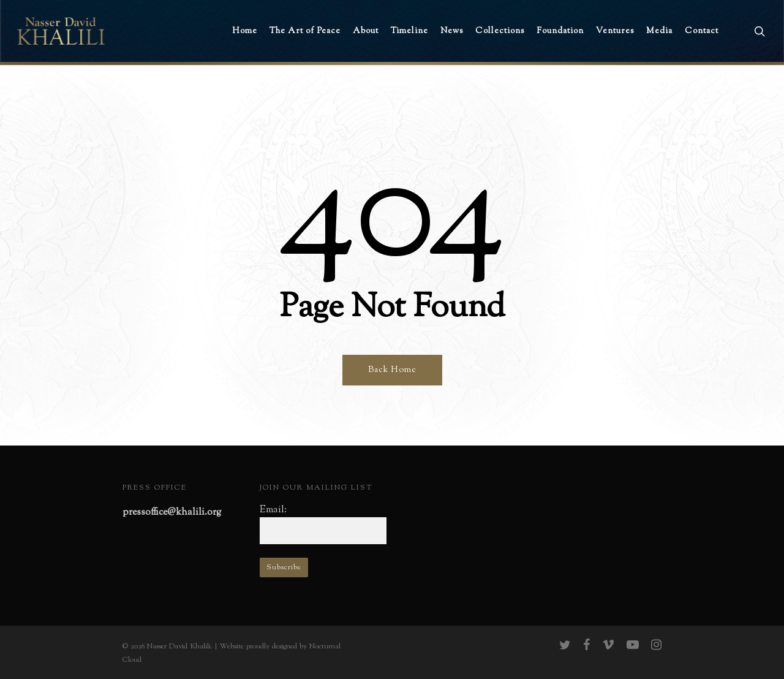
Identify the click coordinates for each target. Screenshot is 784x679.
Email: (273, 510)
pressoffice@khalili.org (172, 513)
